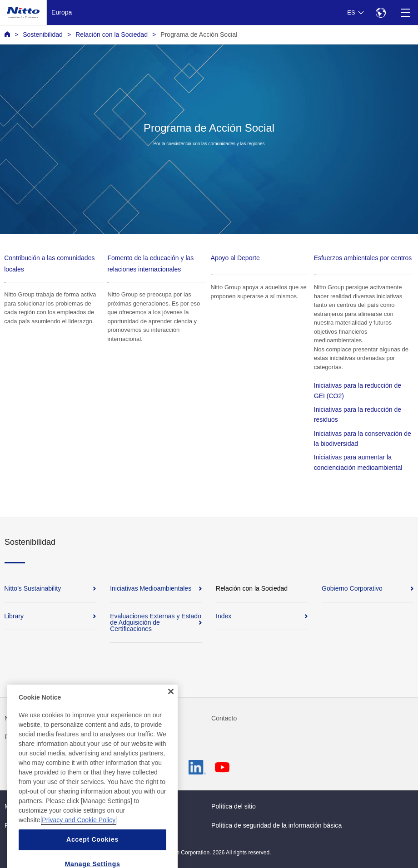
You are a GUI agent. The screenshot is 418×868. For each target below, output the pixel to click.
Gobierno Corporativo (352, 588)
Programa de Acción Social (199, 35)
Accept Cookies (92, 852)
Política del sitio (234, 806)
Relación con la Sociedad (112, 35)
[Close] (171, 704)
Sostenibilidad (43, 35)
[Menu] (406, 12)
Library (14, 616)
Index (224, 616)
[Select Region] (381, 12)
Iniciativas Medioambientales (151, 588)
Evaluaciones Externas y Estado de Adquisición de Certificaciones (156, 622)
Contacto (224, 718)
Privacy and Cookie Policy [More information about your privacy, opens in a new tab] (79, 832)
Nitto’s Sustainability (32, 588)
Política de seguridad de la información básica (276, 825)
